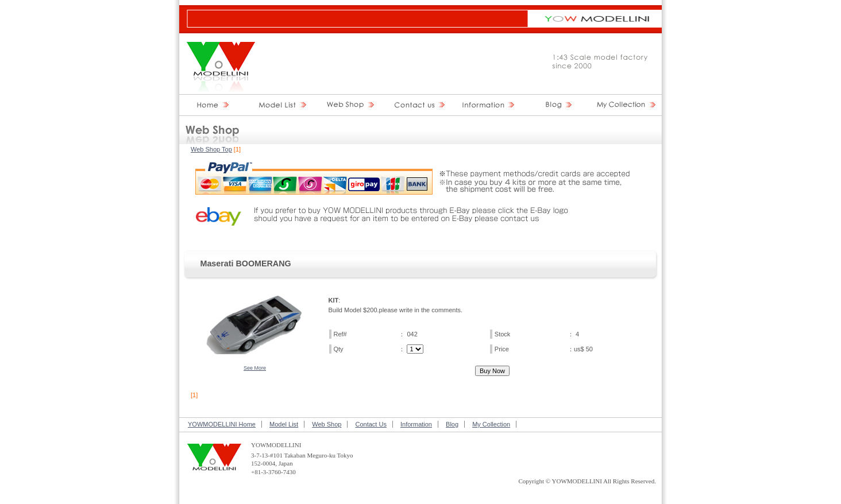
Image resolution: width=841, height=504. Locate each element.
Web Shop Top (211, 149)
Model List (284, 424)
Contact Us (371, 424)
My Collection (491, 424)
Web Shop (327, 424)
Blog (452, 424)
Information (416, 424)
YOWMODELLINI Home (222, 424)
